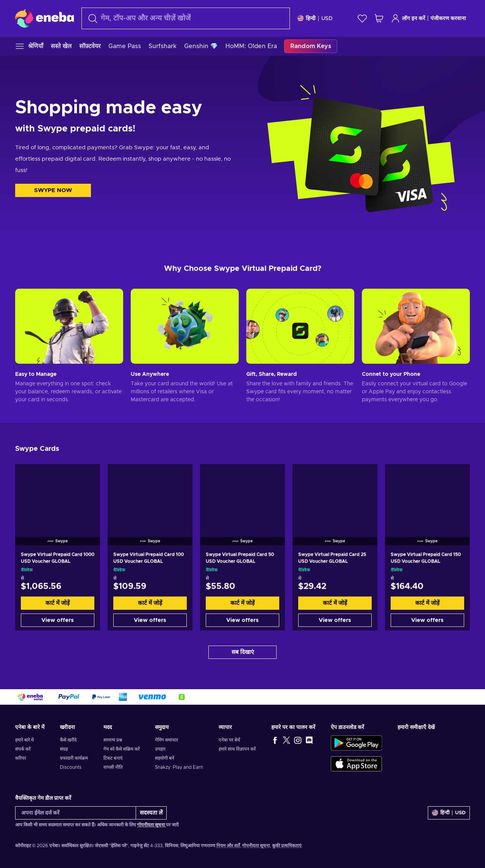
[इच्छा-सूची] (362, 18)
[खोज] (186, 18)
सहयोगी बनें (165, 758)
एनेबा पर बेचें (229, 740)
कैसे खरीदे (68, 740)
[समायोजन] (315, 18)
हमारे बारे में (24, 740)
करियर (21, 758)
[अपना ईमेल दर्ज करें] (76, 813)
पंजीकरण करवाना (448, 19)
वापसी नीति (113, 767)
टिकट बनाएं (113, 758)
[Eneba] (45, 18)
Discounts (71, 767)
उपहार (160, 749)
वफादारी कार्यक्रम (74, 758)
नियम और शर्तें (228, 846)
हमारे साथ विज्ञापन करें (237, 749)
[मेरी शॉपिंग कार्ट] (379, 18)
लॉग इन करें (408, 18)
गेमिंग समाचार (167, 740)
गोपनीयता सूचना (152, 825)
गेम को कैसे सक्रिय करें (122, 749)
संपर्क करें (23, 749)
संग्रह (64, 749)
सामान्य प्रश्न (113, 740)
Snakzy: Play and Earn (179, 767)
